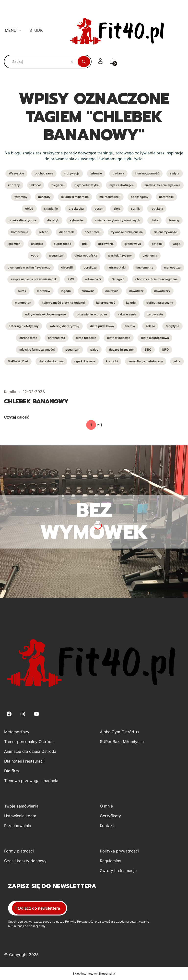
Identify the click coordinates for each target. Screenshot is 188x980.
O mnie (106, 806)
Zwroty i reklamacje (118, 871)
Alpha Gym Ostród (118, 732)
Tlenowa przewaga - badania (31, 781)
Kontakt (107, 826)
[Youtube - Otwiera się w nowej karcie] (36, 714)
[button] (84, 62)
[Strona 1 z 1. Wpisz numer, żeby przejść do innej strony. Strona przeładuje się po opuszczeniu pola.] (91, 425)
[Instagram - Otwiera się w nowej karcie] (23, 714)
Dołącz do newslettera (39, 908)
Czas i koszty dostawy (25, 861)
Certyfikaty (110, 816)
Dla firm (12, 771)
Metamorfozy (17, 732)
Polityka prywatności (119, 851)
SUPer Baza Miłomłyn (120, 742)
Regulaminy (111, 861)
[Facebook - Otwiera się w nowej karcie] (9, 714)
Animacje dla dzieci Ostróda (30, 751)
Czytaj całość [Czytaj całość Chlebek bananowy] (17, 417)
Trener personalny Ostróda (29, 742)
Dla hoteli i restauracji (24, 761)
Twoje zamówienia (21, 806)
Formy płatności (19, 851)
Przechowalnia (18, 826)
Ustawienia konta (20, 816)
